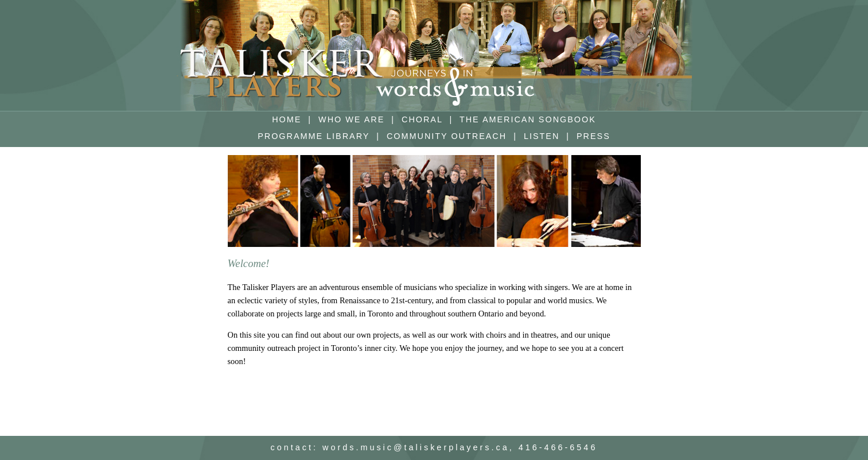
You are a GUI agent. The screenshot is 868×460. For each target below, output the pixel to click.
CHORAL (422, 119)
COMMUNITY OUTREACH (447, 136)
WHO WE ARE (351, 119)
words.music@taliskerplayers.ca (416, 447)
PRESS (593, 136)
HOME (287, 119)
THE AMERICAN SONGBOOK (528, 119)
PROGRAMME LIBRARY (314, 136)
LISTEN (542, 136)
